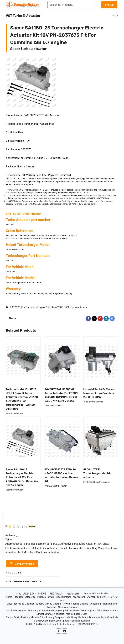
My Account (79, 597)
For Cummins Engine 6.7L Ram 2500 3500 (45, 307)
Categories (30, 597)
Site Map (91, 597)
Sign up (109, 5)
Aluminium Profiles (67, 607)
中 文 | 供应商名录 (25, 594)
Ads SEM (103, 594)
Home (115, 15)
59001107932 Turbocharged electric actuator (97, 473)
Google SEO (90, 594)
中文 (62, 600)
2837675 (15, 307)
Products (14, 573)
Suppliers (42, 597)
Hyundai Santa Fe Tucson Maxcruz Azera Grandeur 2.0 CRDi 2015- (99, 393)
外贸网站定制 (57, 594)
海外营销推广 (74, 594)
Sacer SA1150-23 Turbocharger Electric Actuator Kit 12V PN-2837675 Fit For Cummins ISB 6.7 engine (22, 477)
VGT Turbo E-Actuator (24, 582)
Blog (58, 597)
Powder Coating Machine (76, 604)
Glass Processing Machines (21, 604)
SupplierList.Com (48, 624)
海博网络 (42, 594)
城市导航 (102, 597)
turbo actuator (79, 307)
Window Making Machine (49, 604)
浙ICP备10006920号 (88, 624)
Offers (51, 597)
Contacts (67, 597)
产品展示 (112, 597)
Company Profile (22, 564)
